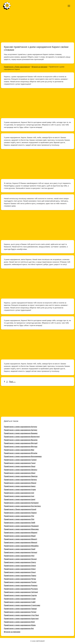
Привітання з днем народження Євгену (20, 480)
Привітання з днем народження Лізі (19, 516)
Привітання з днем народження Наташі (21, 552)
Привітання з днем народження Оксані (20, 559)
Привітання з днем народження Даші (20, 466)
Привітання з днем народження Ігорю (20, 490)
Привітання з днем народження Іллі (19, 493)
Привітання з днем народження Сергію (20, 595)
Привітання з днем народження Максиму (21, 529)
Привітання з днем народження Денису (21, 470)
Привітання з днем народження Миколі (21, 542)
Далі (12, 382)
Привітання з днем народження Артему (21, 430)
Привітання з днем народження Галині (20, 460)
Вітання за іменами (12, 632)
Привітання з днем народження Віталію (21, 453)
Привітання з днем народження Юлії (19, 622)
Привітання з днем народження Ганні (20, 463)
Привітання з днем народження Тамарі (20, 609)
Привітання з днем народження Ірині (20, 499)
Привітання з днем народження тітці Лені (21, 615)
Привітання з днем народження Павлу (20, 576)
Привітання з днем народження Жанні (20, 483)
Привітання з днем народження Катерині (21, 503)
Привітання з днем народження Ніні (19, 556)
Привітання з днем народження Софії (20, 602)
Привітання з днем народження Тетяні (20, 612)
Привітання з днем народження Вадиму (21, 433)
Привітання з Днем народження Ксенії (20, 509)
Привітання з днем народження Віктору (21, 447)
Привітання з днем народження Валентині (22, 437)
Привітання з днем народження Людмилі (21, 526)
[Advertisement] (37, 26)
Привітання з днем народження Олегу (20, 562)
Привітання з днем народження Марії (20, 536)
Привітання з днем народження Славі (20, 599)
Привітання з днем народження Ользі (20, 572)
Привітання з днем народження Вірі (19, 450)
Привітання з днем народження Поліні (20, 582)
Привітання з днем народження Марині (21, 533)
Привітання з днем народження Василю (21, 440)
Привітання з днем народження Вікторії (21, 443)
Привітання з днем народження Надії (20, 549)
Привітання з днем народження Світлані (21, 592)
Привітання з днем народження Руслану (21, 589)
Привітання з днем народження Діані (20, 473)
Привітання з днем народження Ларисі (20, 513)
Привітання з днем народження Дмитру (21, 476)
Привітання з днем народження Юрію (20, 625)
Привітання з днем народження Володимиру (23, 456)
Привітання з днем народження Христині (21, 619)
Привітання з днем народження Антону (20, 427)
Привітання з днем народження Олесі (20, 569)
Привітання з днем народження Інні (19, 496)
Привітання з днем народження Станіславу (22, 605)
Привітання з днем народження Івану (20, 486)
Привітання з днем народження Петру (20, 579)
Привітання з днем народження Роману (21, 585)
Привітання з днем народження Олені (20, 566)
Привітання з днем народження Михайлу (21, 546)
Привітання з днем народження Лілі (19, 519)
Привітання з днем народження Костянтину (22, 506)
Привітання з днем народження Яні (19, 628)
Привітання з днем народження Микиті (20, 539)
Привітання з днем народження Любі (20, 523)
